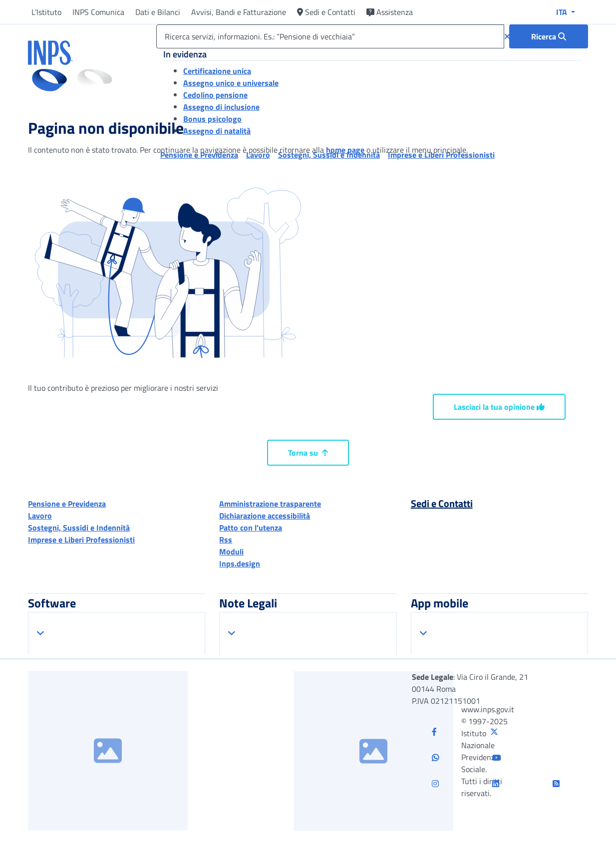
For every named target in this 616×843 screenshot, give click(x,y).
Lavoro (40, 516)
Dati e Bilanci (158, 12)
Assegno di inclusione (221, 107)
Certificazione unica (217, 71)
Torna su (308, 453)
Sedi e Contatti (326, 12)
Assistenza (390, 12)
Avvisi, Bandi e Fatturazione (239, 12)
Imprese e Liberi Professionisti (81, 540)
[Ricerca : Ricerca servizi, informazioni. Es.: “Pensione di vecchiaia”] (549, 36)
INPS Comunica (98, 12)
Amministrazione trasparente (270, 504)
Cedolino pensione (215, 95)
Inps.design (240, 563)
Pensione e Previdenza (67, 504)
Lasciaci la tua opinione (499, 407)
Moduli (231, 552)
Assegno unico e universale (231, 83)
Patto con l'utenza (251, 528)
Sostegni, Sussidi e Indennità (79, 528)
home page (345, 150)
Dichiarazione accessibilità (265, 516)
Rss (226, 540)
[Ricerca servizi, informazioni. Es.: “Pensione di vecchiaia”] (330, 36)
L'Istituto (46, 12)
